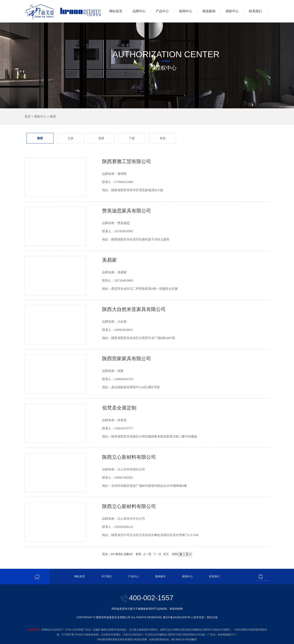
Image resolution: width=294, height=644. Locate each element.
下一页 (157, 554)
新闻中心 (186, 11)
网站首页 (116, 11)
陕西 (53, 116)
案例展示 (160, 576)
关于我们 (107, 576)
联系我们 (255, 11)
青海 (163, 138)
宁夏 (132, 138)
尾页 (166, 554)
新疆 (101, 138)
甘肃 (71, 138)
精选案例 (209, 11)
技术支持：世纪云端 (205, 617)
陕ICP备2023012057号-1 (178, 617)
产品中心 (162, 11)
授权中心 (232, 11)
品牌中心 (139, 11)
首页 (28, 116)
